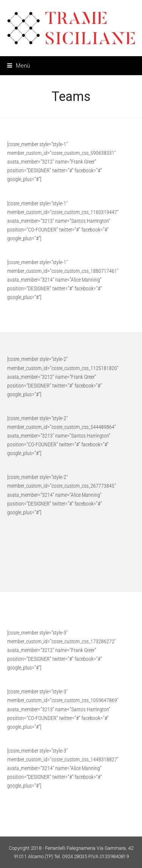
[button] (19, 66)
